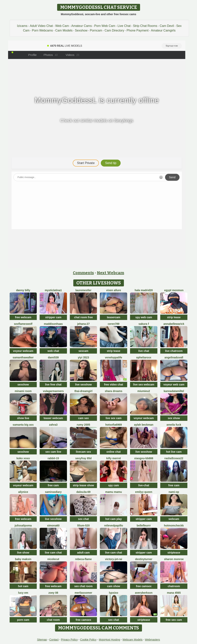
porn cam (23, 620)
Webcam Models (133, 640)
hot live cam (174, 452)
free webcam (23, 317)
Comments (83, 273)
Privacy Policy (69, 640)
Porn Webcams (42, 30)
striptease (174, 553)
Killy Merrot (114, 458)
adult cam (83, 553)
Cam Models (64, 30)
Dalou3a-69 (83, 492)
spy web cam (144, 317)
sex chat (83, 519)
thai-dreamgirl (83, 391)
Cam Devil (167, 26)
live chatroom (174, 351)
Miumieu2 (144, 391)
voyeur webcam (23, 351)
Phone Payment (138, 30)
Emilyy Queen (144, 492)
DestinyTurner (144, 559)
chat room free (83, 317)
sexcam (83, 351)
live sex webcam (144, 385)
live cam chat (53, 553)
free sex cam (174, 620)
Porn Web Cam (105, 26)
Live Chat (124, 26)
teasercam (114, 317)
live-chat (144, 485)
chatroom (174, 586)
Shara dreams (114, 391)
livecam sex (83, 452)
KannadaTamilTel (174, 391)
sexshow (23, 385)
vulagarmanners (53, 391)
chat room (53, 620)
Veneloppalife (114, 357)
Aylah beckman (144, 425)
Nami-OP (174, 492)
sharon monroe (174, 559)
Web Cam (62, 26)
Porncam (96, 30)
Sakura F (144, 324)
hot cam (23, 586)
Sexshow (81, 30)
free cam (53, 485)
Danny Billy (23, 290)
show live (23, 418)
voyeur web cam (174, 385)
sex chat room (83, 586)
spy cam (114, 485)
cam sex (83, 418)
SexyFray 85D (83, 458)
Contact (54, 640)
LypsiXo (114, 593)
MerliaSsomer (83, 593)
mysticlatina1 (53, 290)
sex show (174, 418)
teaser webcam (53, 418)
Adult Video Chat (41, 26)
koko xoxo (23, 458)
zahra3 (53, 425)
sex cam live (53, 452)
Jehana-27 (83, 324)
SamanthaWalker (23, 357)
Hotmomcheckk (174, 525)
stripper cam (53, 317)
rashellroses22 (174, 458)
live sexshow (83, 385)
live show (23, 553)
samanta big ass (23, 425)
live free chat (53, 385)
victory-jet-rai (114, 559)
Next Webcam (111, 273)
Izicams (22, 26)
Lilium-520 (83, 525)
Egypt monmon (174, 290)
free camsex (144, 586)
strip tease (174, 317)
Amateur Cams (81, 26)
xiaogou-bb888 (144, 458)
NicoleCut (53, 559)
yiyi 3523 (83, 357)
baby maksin (23, 559)
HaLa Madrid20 (144, 290)
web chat (53, 351)
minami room (23, 391)
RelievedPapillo (114, 525)
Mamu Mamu (114, 492)
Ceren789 (114, 324)
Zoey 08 (53, 593)
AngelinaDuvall (174, 357)
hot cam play (114, 519)
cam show (114, 586)
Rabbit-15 (53, 458)
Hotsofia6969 (114, 425)
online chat (114, 452)
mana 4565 (174, 593)
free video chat (114, 385)
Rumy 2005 (83, 425)
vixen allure (114, 290)
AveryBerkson (144, 593)
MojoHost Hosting (110, 640)
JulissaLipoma (23, 525)
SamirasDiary (53, 492)
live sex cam (114, 418)
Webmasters (152, 640)
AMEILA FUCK (174, 425)
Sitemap (42, 640)
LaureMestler (83, 290)
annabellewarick (174, 324)
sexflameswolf (23, 324)
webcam (174, 519)
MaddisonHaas (53, 324)
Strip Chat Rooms (145, 26)
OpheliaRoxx (144, 357)
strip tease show (83, 485)
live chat (144, 351)
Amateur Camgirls (163, 30)
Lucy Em (23, 593)
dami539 (53, 357)
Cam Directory (114, 30)
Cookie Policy (88, 640)
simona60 (53, 525)
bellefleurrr (144, 525)
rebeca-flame (83, 559)
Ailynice (23, 492)
